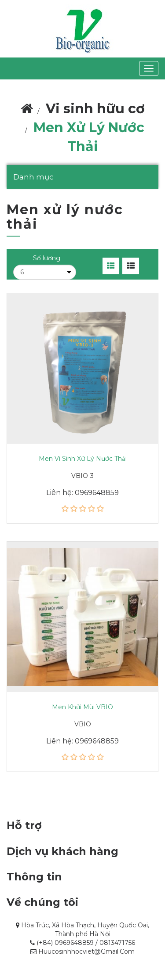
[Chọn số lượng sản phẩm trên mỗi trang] (45, 272)
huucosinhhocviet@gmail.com (86, 951)
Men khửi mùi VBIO (82, 707)
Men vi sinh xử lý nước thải (83, 459)
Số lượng (47, 258)
